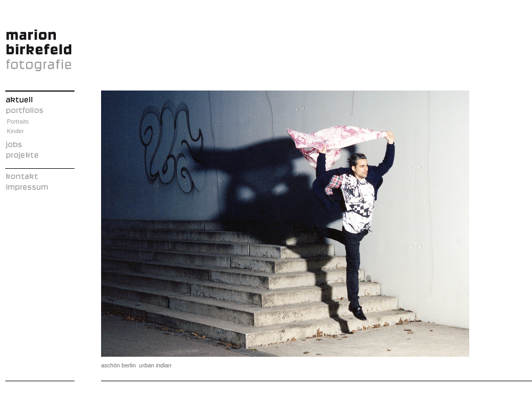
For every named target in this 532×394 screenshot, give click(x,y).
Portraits (18, 121)
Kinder (15, 131)
